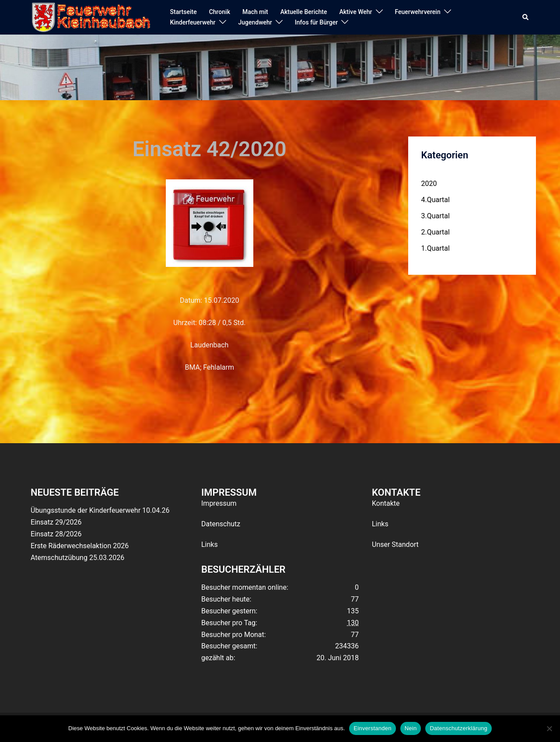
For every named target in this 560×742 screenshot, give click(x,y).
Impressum (219, 503)
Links (210, 544)
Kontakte (386, 503)
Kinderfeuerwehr (193, 22)
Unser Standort (395, 544)
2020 (429, 184)
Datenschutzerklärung (458, 728)
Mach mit (255, 12)
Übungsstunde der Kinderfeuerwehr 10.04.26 (100, 510)
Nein (411, 728)
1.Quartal (436, 248)
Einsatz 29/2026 (56, 522)
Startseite (184, 12)
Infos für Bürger (316, 22)
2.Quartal (436, 232)
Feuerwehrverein (418, 12)
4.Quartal (436, 200)
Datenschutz (221, 524)
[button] (526, 17)
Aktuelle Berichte (304, 12)
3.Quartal (436, 216)
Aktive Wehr (356, 12)
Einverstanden (372, 728)
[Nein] (549, 728)
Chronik (220, 12)
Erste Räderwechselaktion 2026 (80, 546)
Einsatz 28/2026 (56, 534)
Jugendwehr (255, 22)
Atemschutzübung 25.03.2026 (77, 558)
